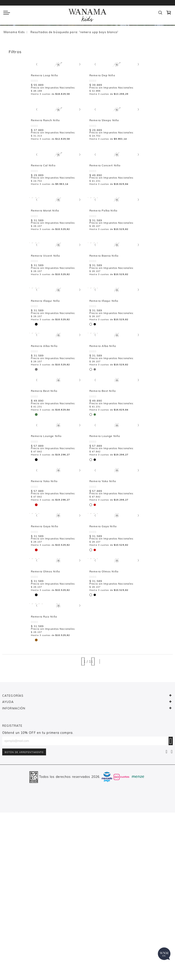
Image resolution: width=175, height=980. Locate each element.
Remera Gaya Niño (49, 676)
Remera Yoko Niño (103, 568)
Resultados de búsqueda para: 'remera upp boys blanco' (74, 32)
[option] (37, 161)
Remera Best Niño (103, 461)
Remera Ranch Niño (104, 138)
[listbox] (38, 161)
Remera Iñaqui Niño (104, 353)
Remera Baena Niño (50, 353)
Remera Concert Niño (51, 245)
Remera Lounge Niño (51, 568)
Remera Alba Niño (49, 461)
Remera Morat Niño (104, 245)
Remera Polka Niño (157, 245)
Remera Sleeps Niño (158, 138)
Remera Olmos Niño (104, 676)
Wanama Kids (14, 32)
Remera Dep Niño (48, 138)
